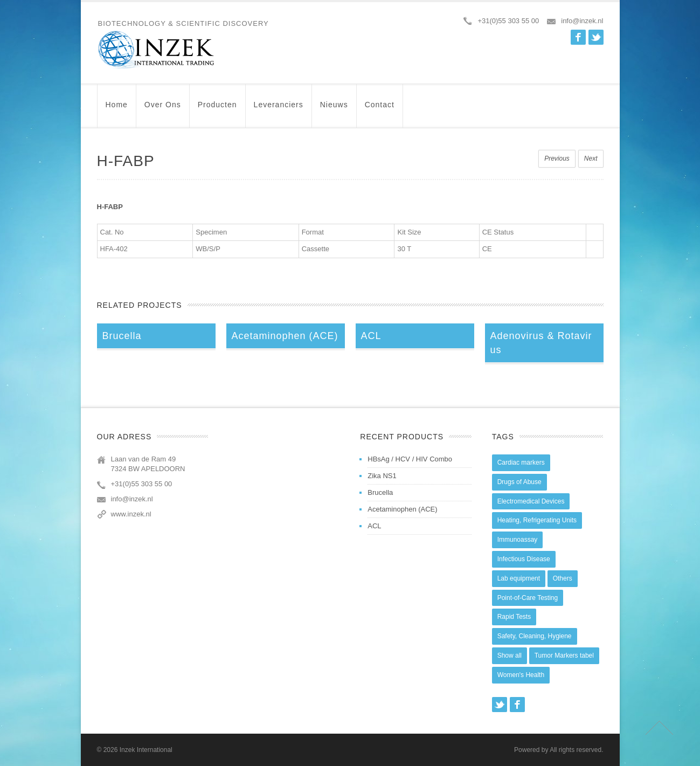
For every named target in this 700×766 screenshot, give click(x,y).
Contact (380, 110)
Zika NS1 (382, 476)
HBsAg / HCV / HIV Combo (410, 459)
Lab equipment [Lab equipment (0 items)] (519, 578)
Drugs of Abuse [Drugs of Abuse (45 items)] (519, 482)
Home (117, 110)
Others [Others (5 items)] (563, 578)
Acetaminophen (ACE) (402, 509)
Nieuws (334, 110)
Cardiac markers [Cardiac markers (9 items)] (521, 463)
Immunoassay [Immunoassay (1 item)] (518, 540)
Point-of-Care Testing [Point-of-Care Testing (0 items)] (528, 598)
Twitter (596, 37)
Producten (217, 110)
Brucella (380, 492)
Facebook (578, 37)
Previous (557, 158)
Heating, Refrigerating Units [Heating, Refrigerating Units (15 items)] (537, 520)
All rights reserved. (576, 750)
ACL (374, 526)
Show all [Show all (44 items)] (510, 655)
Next (591, 158)
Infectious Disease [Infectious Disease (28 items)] (524, 559)
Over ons (163, 110)
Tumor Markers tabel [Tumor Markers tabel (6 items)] (564, 655)
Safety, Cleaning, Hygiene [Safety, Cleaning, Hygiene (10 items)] (535, 636)
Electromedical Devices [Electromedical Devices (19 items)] (531, 501)
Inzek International (146, 750)
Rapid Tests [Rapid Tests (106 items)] (514, 617)
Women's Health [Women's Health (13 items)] (521, 675)
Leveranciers (279, 110)
